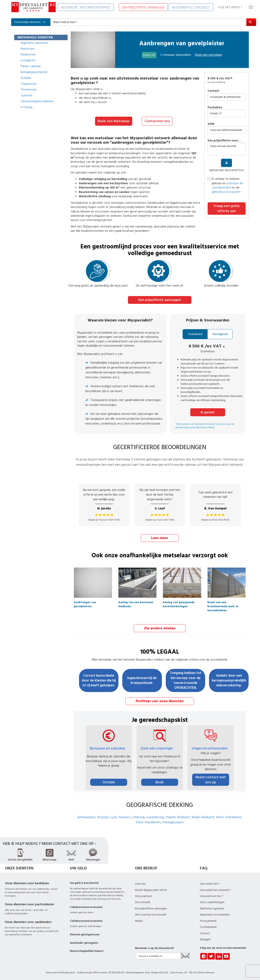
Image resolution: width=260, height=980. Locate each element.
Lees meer (160, 538)
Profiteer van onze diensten (160, 700)
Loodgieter (28, 60)
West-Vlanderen (229, 817)
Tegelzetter (29, 84)
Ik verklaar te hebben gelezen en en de (225, 185)
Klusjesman (28, 54)
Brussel (103, 817)
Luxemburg (155, 817)
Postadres (215, 107)
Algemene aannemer (34, 43)
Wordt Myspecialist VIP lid (151, 889)
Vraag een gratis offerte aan (226, 209)
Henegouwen (173, 822)
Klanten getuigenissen (85, 934)
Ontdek (109, 782)
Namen (124, 817)
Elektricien (27, 49)
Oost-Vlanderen (148, 822)
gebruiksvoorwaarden (226, 192)
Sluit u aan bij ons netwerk (151, 914)
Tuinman (26, 95)
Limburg (138, 817)
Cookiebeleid (208, 926)
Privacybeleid (208, 920)
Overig (26, 107)
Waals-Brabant (203, 817)
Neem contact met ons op (211, 779)
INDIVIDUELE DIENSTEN (35, 37)
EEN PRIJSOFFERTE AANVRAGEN (143, 7)
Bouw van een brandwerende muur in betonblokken (223, 603)
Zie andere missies (160, 628)
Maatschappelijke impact (87, 950)
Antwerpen (86, 817)
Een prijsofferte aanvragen (160, 300)
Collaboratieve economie (86, 907)
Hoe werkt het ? (210, 883)
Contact (213, 91)
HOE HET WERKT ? (230, 7)
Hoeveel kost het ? (212, 896)
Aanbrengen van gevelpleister (85, 603)
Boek (160, 782)
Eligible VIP (149, 55)
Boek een (209, 55)
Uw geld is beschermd (84, 882)
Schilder (26, 78)
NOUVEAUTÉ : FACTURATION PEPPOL (86, 7)
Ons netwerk (143, 902)
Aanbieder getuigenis (84, 942)
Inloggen (205, 939)
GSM (211, 124)
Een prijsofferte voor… (224, 141)
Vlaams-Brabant (178, 817)
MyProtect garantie (212, 908)
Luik (113, 817)
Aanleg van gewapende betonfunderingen (179, 603)
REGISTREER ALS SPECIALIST (191, 7)
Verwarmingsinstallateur (37, 101)
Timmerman (29, 89)
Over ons (140, 883)
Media (139, 920)
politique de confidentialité (227, 185)
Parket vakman (31, 66)
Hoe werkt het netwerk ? (215, 889)
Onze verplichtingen (212, 902)
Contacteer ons (157, 121)
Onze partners (143, 896)
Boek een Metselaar (114, 121)
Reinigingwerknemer (34, 72)
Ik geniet (208, 412)
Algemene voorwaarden (215, 914)
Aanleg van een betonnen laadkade (136, 603)
